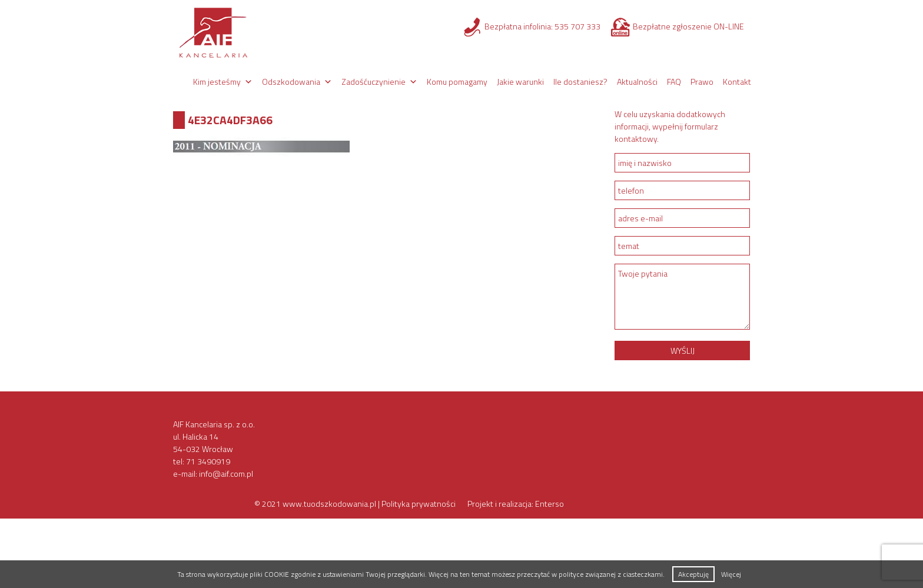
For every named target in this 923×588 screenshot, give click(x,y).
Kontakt (737, 82)
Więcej (731, 574)
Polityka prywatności (419, 504)
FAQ (674, 82)
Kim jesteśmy (217, 82)
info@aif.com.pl (226, 474)
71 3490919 (208, 461)
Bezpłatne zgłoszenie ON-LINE (688, 26)
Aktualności (637, 82)
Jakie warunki (520, 82)
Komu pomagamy (457, 82)
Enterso (550, 504)
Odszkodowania (291, 82)
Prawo (702, 82)
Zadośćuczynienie (373, 82)
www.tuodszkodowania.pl (329, 504)
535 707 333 (577, 26)
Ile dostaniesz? (580, 82)
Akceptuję (693, 574)
